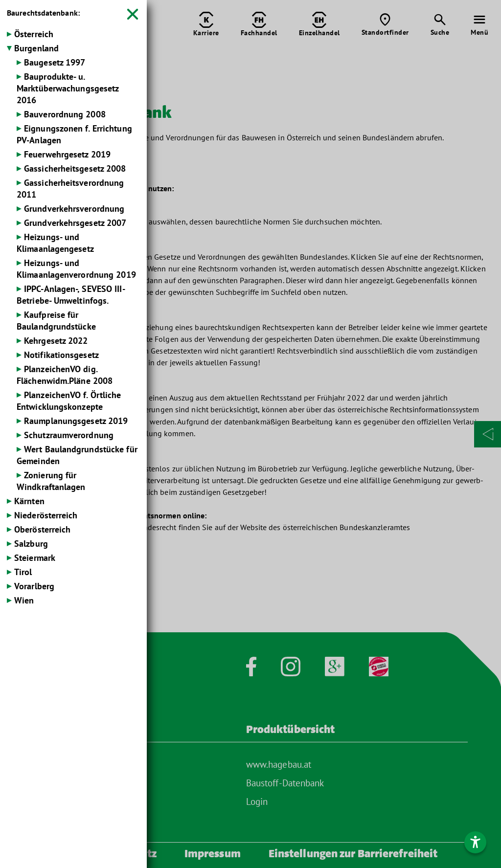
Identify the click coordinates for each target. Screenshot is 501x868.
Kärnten (29, 501)
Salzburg (31, 544)
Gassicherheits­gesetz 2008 (75, 168)
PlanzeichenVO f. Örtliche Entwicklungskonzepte (69, 401)
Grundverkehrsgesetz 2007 (75, 223)
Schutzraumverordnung (69, 435)
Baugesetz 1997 (55, 62)
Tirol (23, 572)
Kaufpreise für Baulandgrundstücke (56, 321)
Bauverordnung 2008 (65, 114)
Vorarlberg (34, 586)
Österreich (34, 34)
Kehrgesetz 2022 (56, 341)
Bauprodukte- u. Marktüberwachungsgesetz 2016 (68, 88)
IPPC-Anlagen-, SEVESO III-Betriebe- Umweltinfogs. (71, 295)
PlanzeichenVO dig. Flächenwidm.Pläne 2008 (65, 375)
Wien (24, 600)
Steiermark (35, 558)
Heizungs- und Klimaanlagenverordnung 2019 (76, 269)
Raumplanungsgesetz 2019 (76, 421)
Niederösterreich (46, 515)
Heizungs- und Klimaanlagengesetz (55, 243)
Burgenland (36, 48)
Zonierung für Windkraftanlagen (51, 481)
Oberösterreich (42, 529)
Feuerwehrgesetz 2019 (67, 154)
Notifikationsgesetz (61, 355)
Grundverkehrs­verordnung (74, 209)
